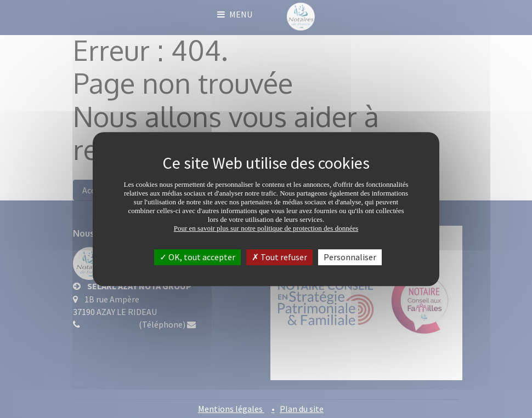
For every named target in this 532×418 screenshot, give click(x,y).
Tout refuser (279, 257)
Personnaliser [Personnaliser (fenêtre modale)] (350, 257)
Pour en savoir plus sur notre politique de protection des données (266, 228)
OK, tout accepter (197, 257)
